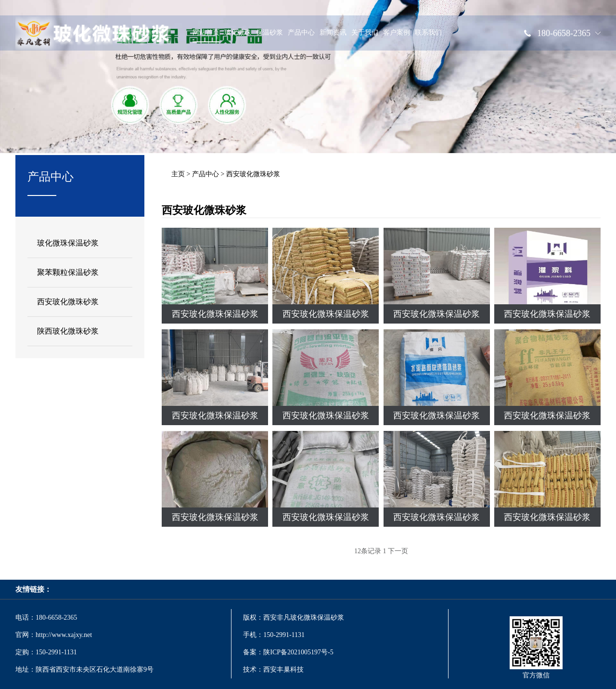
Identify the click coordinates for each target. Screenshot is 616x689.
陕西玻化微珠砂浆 (68, 331)
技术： (253, 669)
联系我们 (428, 35)
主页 (178, 174)
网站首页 (206, 35)
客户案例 (397, 35)
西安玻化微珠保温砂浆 (215, 314)
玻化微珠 (238, 35)
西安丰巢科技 (283, 669)
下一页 (398, 551)
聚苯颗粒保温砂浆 (68, 272)
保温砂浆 (269, 35)
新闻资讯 (333, 35)
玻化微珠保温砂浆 (68, 243)
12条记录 (368, 551)
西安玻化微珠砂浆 (68, 302)
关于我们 (365, 35)
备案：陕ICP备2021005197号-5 (289, 652)
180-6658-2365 (564, 36)
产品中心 (301, 35)
